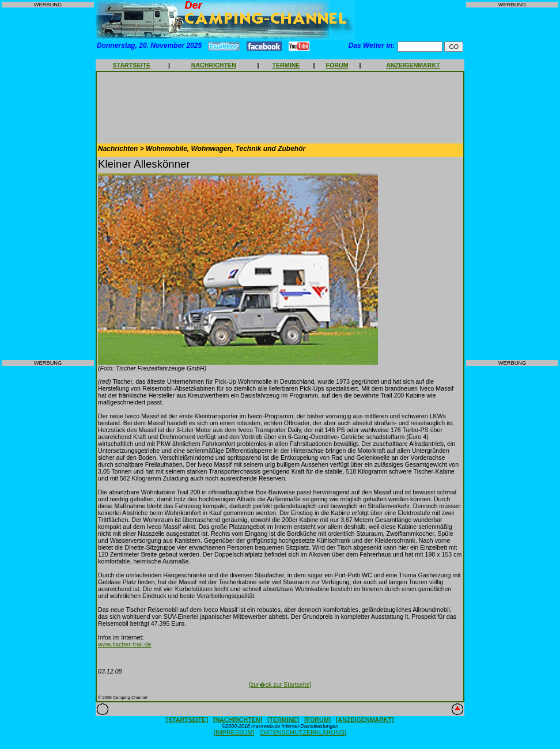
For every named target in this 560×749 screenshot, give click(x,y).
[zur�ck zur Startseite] (280, 684)
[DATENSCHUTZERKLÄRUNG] (303, 732)
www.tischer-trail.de (124, 644)
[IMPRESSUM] (234, 732)
